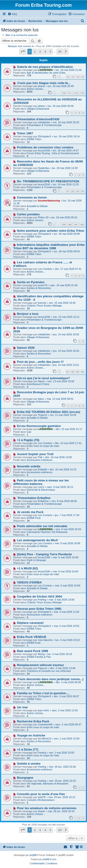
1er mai (22, 707)
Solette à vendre (29, 764)
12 (68, 77)
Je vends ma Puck (30, 512)
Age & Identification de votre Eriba (46, 73)
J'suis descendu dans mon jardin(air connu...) (50, 679)
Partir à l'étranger (36, 560)
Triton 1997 (25, 133)
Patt (40, 457)
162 (82, 224)
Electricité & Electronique (41, 490)
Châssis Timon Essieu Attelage (44, 306)
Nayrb (41, 381)
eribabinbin (44, 122)
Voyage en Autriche (31, 735)
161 (76, 224)
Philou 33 (43, 217)
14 (77, 77)
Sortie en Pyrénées (31, 282)
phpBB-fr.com (50, 859)
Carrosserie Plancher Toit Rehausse (47, 532)
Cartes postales (28, 214)
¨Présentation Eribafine (34, 498)
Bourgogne (25, 778)
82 (73, 372)
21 (68, 191)
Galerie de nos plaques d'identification (45, 67)
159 (63, 224)
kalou (41, 399)
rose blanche (45, 640)
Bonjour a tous (28, 314)
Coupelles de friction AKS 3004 (39, 596)
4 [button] (45, 51)
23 (77, 191)
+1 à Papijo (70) (28, 440)
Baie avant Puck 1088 (32, 651)
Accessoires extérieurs (40, 460)
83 (77, 372)
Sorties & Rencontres (39, 288)
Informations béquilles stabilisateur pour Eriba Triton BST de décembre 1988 (49, 246)
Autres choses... (36, 89)
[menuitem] (12, 14)
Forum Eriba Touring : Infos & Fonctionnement (53, 153)
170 (63, 93)
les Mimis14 (45, 739)
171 (70, 93)
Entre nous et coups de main (43, 446)
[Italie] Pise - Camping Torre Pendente (44, 554)
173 (82, 93)
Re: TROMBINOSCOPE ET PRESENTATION (48, 181)
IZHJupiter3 (44, 136)
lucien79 (43, 285)
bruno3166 (44, 150)
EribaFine (43, 501)
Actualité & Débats (37, 206)
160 (70, 224)
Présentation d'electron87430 (38, 119)
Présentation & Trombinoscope (44, 125)
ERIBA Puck (34, 518)
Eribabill (42, 469)
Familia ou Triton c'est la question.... (43, 693)
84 (83, 372)
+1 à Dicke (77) (28, 749)
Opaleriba (43, 168)
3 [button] (40, 51)
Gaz (29, 432)
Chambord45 (45, 724)
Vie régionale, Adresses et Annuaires (48, 784)
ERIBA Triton (34, 139)
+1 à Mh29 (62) (27, 568)
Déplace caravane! (30, 623)
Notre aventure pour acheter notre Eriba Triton (51, 231)
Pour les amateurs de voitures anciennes (47, 808)
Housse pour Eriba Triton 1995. (39, 609)
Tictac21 (43, 415)
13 (73, 77)
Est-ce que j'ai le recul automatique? (43, 378)
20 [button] (60, 51)
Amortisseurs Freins (38, 384)
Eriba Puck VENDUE (32, 637)
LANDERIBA (45, 70)
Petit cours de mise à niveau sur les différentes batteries (41, 482)
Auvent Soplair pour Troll (35, 454)
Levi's (41, 487)
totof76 (42, 797)
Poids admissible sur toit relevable (42, 526)
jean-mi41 (43, 710)
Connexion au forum (32, 197)
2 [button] (35, 51)
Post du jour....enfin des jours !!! (40, 362)
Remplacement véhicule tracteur (40, 665)
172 (76, 93)
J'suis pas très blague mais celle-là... (44, 83)
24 (83, 191)
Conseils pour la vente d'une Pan (41, 794)
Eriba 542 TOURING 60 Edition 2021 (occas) (48, 412)
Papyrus (42, 668)
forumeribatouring (49, 201)
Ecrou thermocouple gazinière (39, 426)
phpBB (33, 855)
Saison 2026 (26, 348)
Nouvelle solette (29, 466)
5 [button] (50, 51)
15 (83, 77)
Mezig (41, 654)
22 (73, 191)
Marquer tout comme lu (21, 46)
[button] (23, 51)
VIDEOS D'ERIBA (29, 582)
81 (68, 372)
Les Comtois (45, 269)
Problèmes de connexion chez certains (45, 147)
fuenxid (42, 303)
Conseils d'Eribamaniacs (41, 800)
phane (41, 86)
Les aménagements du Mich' (38, 540)
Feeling (42, 600)
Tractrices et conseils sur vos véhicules (49, 671)
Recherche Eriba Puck (33, 721)
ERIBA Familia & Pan (39, 657)
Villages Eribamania (38, 109)
